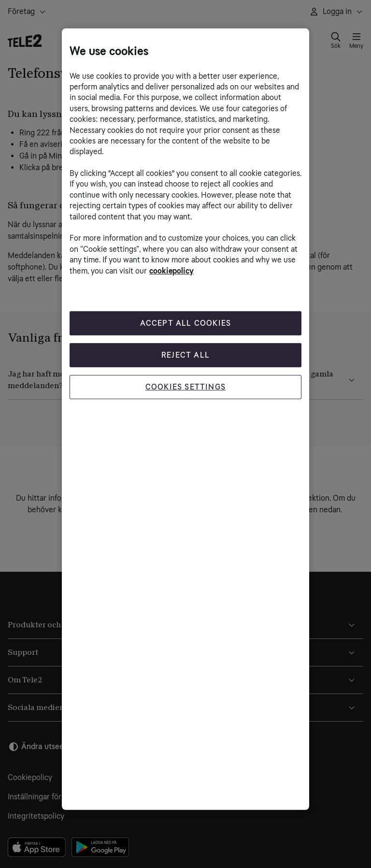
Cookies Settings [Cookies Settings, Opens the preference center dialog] (185, 387)
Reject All (185, 355)
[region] (185, 419)
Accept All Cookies (186, 323)
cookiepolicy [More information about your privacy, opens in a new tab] (171, 270)
